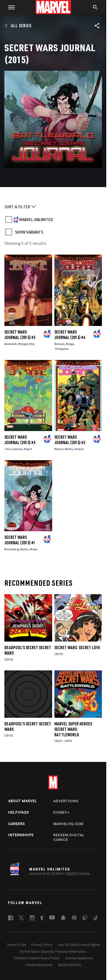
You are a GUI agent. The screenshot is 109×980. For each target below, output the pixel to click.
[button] (9, 7)
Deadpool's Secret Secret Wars (28, 650)
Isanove (17, 449)
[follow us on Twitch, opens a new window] (85, 919)
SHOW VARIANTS (29, 232)
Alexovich (11, 344)
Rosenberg (12, 549)
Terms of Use (16, 945)
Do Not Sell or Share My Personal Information (53, 952)
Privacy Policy (42, 945)
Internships (21, 835)
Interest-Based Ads (39, 965)
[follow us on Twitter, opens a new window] (21, 919)
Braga (70, 344)
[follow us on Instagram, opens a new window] (32, 919)
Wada (34, 549)
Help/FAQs (19, 812)
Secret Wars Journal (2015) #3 (20, 440)
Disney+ (61, 812)
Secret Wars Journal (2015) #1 (20, 540)
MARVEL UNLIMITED (36, 219)
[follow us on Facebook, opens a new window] (11, 919)
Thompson (61, 349)
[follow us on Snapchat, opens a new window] (63, 918)
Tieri (8, 449)
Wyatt (28, 449)
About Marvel (23, 801)
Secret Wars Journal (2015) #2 (70, 440)
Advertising (66, 801)
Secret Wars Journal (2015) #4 (70, 335)
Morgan (23, 344)
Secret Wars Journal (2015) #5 (20, 335)
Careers (17, 824)
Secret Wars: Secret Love (77, 648)
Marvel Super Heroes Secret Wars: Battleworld (73, 729)
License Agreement (79, 958)
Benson (59, 344)
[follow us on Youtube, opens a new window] (52, 918)
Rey (32, 344)
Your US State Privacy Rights (79, 945)
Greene (79, 449)
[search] (95, 8)
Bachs (24, 549)
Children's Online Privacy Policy (37, 958)
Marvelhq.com (68, 824)
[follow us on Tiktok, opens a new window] (96, 919)
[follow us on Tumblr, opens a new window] (42, 919)
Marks (69, 449)
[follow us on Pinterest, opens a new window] (74, 918)
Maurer (59, 449)
